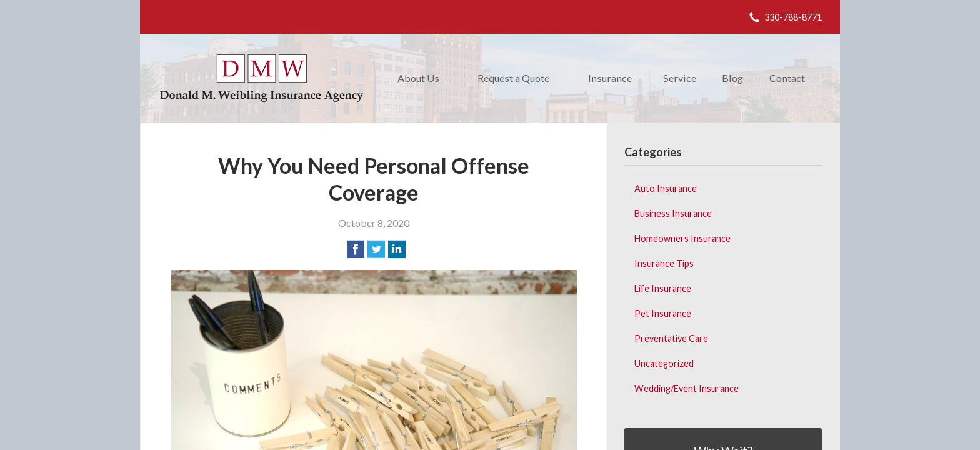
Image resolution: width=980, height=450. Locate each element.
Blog (732, 78)
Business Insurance (673, 213)
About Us (418, 78)
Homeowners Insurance (682, 238)
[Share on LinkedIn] (397, 249)
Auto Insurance (666, 188)
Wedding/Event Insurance (687, 388)
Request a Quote (513, 78)
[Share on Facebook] (356, 249)
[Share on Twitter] (376, 249)
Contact (787, 78)
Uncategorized (664, 363)
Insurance (610, 78)
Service (680, 78)
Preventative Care (671, 338)
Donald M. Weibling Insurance (262, 78)
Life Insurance (663, 288)
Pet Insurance (663, 313)
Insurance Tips (664, 263)
